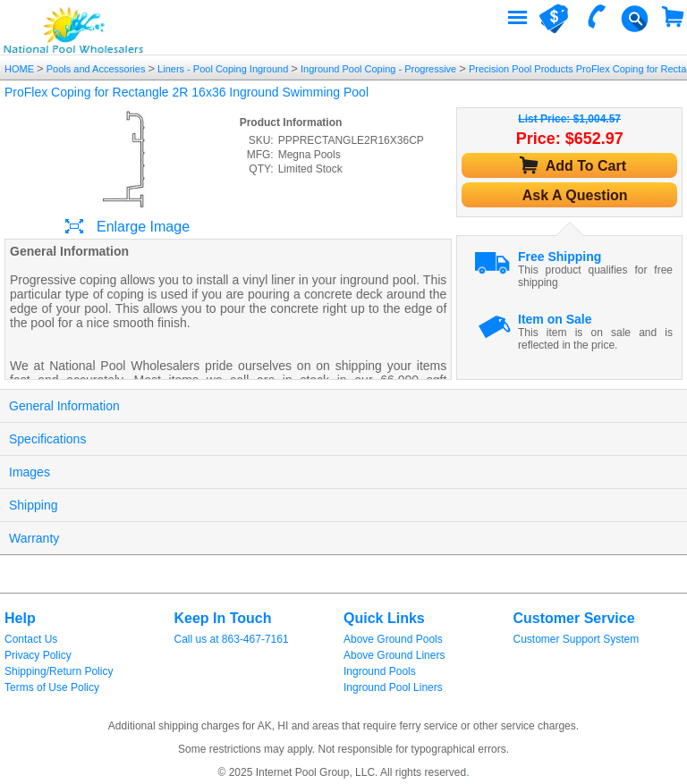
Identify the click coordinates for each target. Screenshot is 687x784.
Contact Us (31, 639)
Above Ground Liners (394, 655)
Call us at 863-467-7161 (232, 639)
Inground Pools (380, 671)
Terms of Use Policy (52, 687)
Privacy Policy (38, 655)
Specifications (47, 439)
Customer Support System (577, 639)
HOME (21, 69)
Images (30, 472)
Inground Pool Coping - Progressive (378, 69)
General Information (64, 406)
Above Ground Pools (393, 639)
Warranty (34, 538)
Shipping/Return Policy (59, 671)
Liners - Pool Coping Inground (223, 69)
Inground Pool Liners (393, 687)
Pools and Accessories (96, 69)
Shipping (34, 505)
